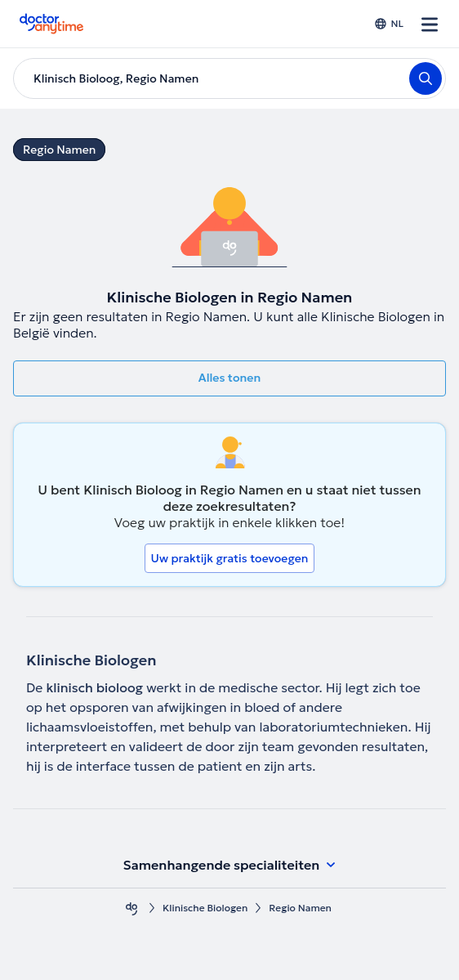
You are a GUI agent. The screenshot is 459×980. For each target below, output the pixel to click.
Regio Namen (59, 150)
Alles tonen (229, 378)
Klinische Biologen (205, 908)
